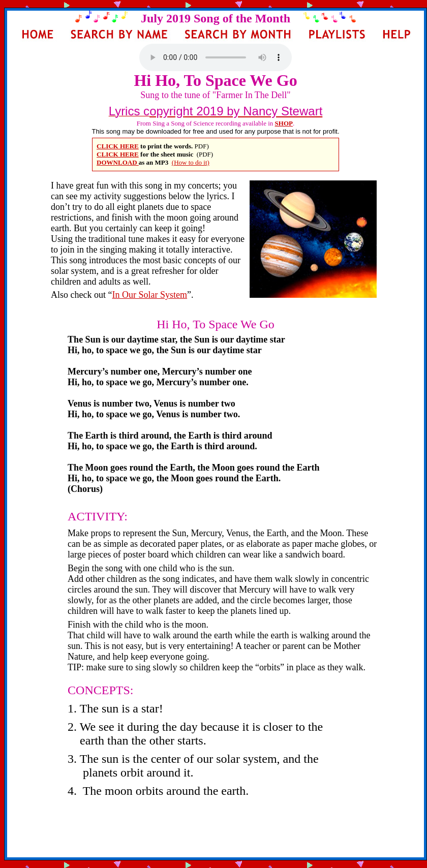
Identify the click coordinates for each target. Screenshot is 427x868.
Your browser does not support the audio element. (216, 57)
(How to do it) (191, 162)
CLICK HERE (118, 146)
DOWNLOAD (118, 162)
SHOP (284, 123)
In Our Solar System (150, 295)
